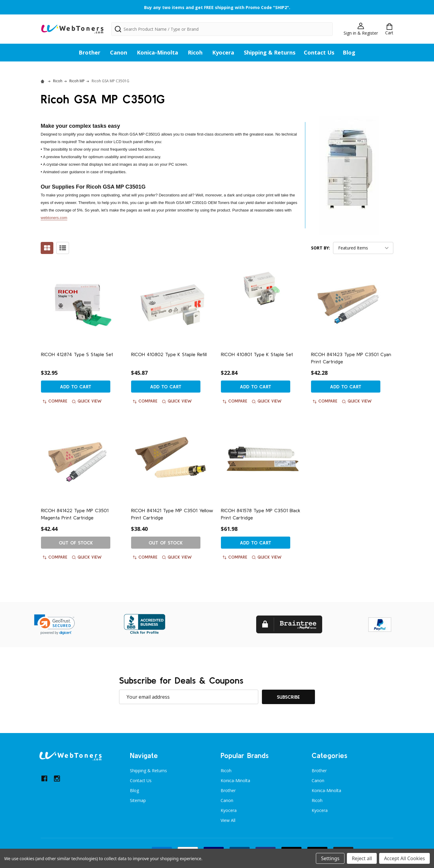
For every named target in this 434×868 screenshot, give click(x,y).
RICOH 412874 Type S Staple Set (77, 354)
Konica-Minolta (157, 52)
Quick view (87, 401)
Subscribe (288, 697)
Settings (330, 858)
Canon (119, 52)
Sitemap (138, 800)
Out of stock (76, 543)
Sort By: (321, 248)
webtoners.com (54, 218)
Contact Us (319, 52)
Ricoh (195, 52)
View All (228, 820)
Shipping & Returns (270, 52)
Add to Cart (76, 387)
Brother (90, 52)
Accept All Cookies (404, 858)
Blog (349, 52)
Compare (55, 401)
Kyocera (223, 52)
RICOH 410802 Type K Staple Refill (169, 354)
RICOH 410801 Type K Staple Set (257, 354)
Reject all (362, 858)
